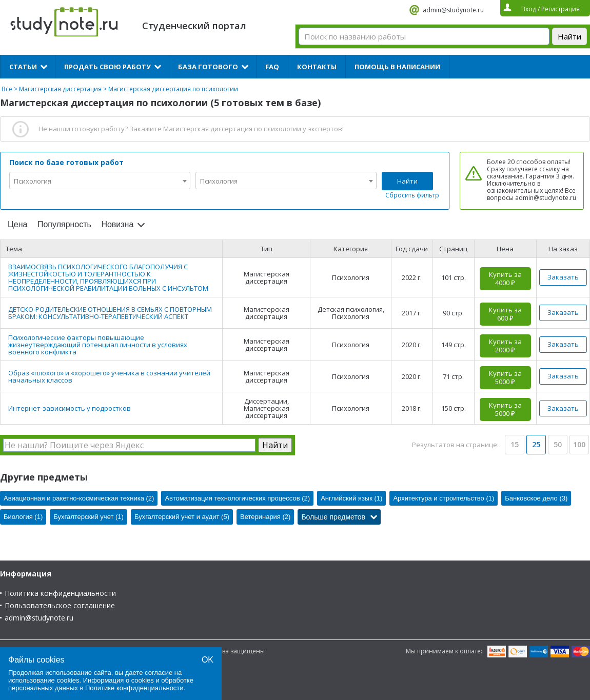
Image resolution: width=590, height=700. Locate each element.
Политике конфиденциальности (134, 688)
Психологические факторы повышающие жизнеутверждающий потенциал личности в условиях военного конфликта (98, 345)
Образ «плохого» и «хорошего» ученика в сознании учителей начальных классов (109, 376)
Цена (17, 224)
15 (515, 444)
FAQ (272, 67)
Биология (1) (23, 517)
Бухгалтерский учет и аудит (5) (182, 517)
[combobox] (100, 181)
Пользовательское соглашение (60, 605)
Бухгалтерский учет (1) (88, 517)
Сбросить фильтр (412, 195)
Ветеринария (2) (265, 517)
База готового (208, 67)
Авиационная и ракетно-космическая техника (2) (79, 498)
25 (536, 444)
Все (7, 89)
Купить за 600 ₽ (505, 314)
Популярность (64, 224)
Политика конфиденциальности (60, 593)
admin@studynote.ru (453, 10)
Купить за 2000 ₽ (505, 346)
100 (579, 444)
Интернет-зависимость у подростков (70, 408)
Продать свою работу (107, 67)
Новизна (117, 224)
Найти (407, 181)
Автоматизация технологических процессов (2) (237, 498)
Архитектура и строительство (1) (444, 498)
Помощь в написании (397, 67)
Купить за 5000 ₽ (505, 377)
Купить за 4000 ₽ (505, 278)
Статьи (23, 67)
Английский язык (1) (351, 498)
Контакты (317, 67)
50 (558, 444)
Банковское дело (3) (536, 498)
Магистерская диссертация (60, 89)
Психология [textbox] (33, 181)
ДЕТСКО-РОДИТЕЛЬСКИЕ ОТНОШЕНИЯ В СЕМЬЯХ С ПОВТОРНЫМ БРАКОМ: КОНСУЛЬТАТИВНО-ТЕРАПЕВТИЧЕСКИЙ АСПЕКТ (110, 313)
